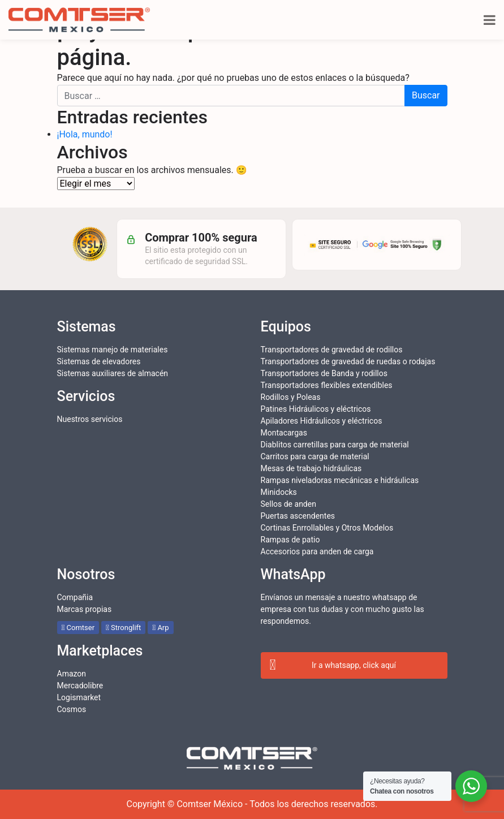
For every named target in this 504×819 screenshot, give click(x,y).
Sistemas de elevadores (99, 361)
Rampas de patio (290, 540)
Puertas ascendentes (298, 516)
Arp (160, 628)
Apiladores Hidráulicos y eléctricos (322, 421)
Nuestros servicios (90, 419)
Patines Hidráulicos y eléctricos (316, 409)
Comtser (78, 628)
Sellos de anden (288, 504)
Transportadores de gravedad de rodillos (332, 350)
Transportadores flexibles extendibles (327, 385)
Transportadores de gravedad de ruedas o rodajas (348, 361)
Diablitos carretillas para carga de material (335, 445)
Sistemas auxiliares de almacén (113, 373)
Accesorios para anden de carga (317, 551)
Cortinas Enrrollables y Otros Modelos (327, 528)
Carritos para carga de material (315, 456)
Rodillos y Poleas (291, 397)
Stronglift (123, 628)
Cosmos (72, 709)
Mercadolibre (80, 686)
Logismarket (79, 697)
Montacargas (284, 433)
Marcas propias (85, 609)
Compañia (75, 597)
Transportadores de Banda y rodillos (324, 373)
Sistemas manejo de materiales (113, 350)
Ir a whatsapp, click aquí (333, 666)
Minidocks (279, 492)
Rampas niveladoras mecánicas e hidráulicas (340, 480)
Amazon (72, 674)
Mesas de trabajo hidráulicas (311, 468)
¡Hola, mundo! (85, 134)
